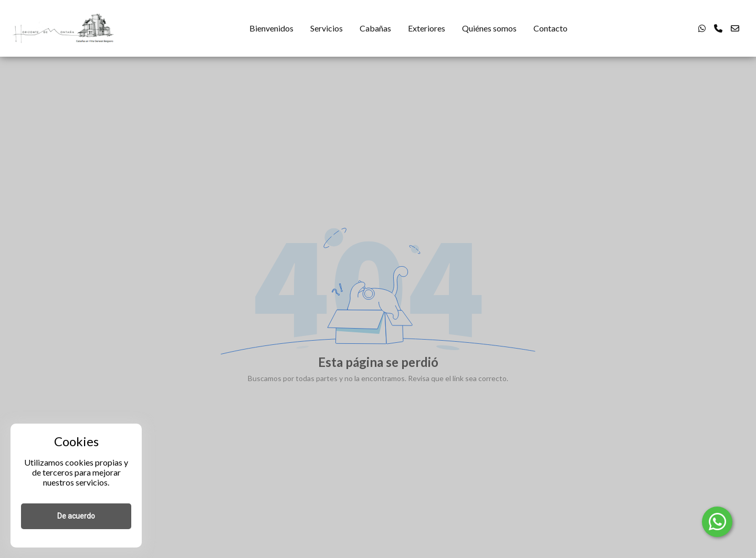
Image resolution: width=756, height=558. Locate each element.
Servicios (327, 28)
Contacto (550, 28)
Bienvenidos (271, 28)
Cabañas (375, 28)
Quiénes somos (489, 28)
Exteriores (427, 28)
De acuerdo (76, 516)
